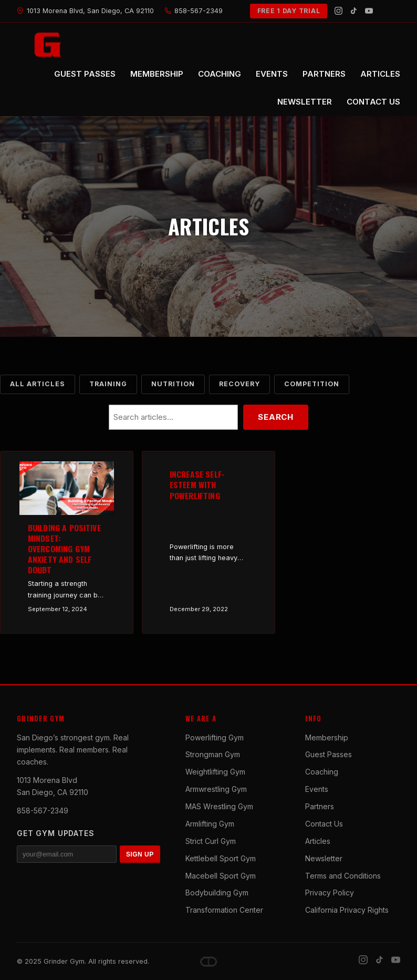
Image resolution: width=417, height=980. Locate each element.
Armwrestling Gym (216, 789)
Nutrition (173, 384)
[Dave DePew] (208, 962)
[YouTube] (369, 11)
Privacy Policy (330, 893)
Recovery (239, 384)
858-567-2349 (43, 811)
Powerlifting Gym (215, 737)
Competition (312, 384)
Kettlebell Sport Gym (221, 858)
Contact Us (324, 824)
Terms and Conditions (343, 876)
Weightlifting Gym (215, 772)
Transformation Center (224, 910)
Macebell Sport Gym (221, 876)
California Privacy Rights (347, 910)
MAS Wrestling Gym (219, 806)
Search (276, 417)
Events (317, 789)
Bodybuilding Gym (217, 893)
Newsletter (324, 858)
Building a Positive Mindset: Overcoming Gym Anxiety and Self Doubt (64, 549)
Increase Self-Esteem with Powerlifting (197, 484)
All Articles (38, 384)
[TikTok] (354, 11)
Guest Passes (329, 754)
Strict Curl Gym (211, 841)
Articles (318, 841)
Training (108, 384)
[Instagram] (338, 11)
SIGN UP (140, 854)
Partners (320, 806)
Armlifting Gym (210, 824)
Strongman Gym (213, 754)
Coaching (322, 772)
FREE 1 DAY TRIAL (289, 11)
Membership (327, 737)
